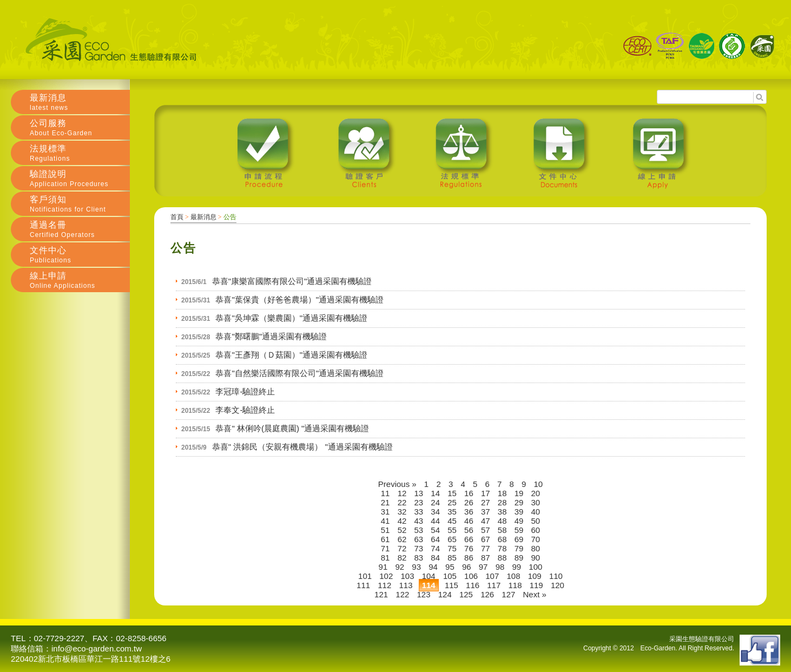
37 (486, 512)
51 (385, 530)
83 (419, 558)
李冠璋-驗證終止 (245, 391)
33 (419, 512)
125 (466, 594)
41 (385, 521)
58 (502, 530)
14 (435, 493)
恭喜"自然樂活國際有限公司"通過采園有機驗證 (299, 373)
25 (452, 502)
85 (452, 558)
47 (486, 521)
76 (469, 548)
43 (419, 521)
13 (419, 493)
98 (500, 567)
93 (416, 567)
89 (519, 558)
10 (539, 484)
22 (402, 502)
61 (385, 539)
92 (400, 567)
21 (385, 502)
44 (435, 521)
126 (487, 594)
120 (558, 585)
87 (486, 558)
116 (473, 585)
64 (435, 539)
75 (452, 548)
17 (486, 493)
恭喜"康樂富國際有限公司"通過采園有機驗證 (292, 281)
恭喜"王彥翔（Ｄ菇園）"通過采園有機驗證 (291, 355)
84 (435, 558)
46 (469, 521)
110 (556, 576)
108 (513, 576)
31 (385, 512)
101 (365, 576)
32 (402, 512)
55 (452, 530)
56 (469, 530)
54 (435, 530)
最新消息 (203, 217)
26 (469, 502)
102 (386, 576)
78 (502, 548)
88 (502, 558)
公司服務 (80, 128)
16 (469, 493)
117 (494, 585)
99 (516, 567)
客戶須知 (80, 204)
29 (519, 502)
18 (502, 493)
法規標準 (80, 153)
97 (483, 567)
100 (535, 567)
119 (536, 585)
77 (486, 548)
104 (429, 576)
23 (419, 502)
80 (536, 548)
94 (433, 567)
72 (402, 548)
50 (536, 521)
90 (536, 558)
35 (452, 512)
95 (450, 567)
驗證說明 (80, 179)
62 (402, 539)
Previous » (397, 484)
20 (536, 493)
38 (502, 512)
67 (486, 539)
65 (452, 539)
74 (435, 548)
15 (452, 493)
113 (406, 585)
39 (519, 512)
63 (419, 539)
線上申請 (80, 280)
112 (384, 585)
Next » (535, 594)
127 (508, 594)
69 (519, 539)
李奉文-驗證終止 (245, 410)
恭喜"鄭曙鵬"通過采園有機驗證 (271, 336)
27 (486, 502)
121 (381, 594)
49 (519, 521)
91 (383, 567)
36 (469, 512)
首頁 (177, 217)
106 (471, 576)
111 (363, 585)
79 (519, 548)
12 (402, 493)
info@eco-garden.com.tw (97, 648)
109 (535, 576)
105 (450, 576)
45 (452, 521)
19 (519, 493)
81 (385, 558)
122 (402, 594)
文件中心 (80, 255)
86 (469, 558)
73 (419, 548)
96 (467, 567)
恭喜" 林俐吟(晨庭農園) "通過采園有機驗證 (292, 428)
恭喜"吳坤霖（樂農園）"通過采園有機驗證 (291, 318)
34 (435, 512)
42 (402, 521)
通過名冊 (80, 229)
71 (385, 548)
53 (419, 530)
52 (402, 530)
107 (492, 576)
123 (424, 594)
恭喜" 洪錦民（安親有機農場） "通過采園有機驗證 (302, 447)
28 (502, 502)
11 (385, 493)
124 (445, 594)
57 (486, 530)
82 (402, 558)
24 (435, 502)
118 (515, 585)
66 (469, 539)
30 (536, 502)
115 (451, 585)
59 (519, 530)
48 (502, 521)
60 (536, 530)
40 (536, 512)
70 (536, 539)
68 (502, 539)
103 (407, 576)
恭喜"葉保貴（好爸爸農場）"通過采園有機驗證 (299, 299)
